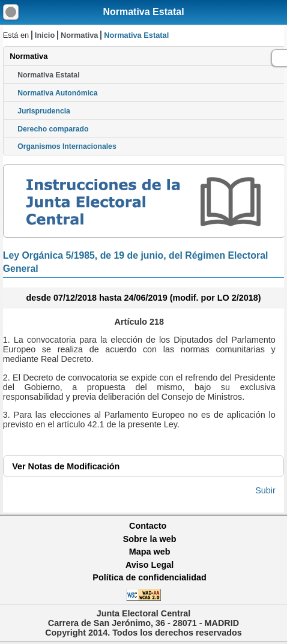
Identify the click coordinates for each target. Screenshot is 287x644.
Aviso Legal (150, 565)
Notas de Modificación (66, 466)
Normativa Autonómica (57, 93)
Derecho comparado (53, 129)
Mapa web (150, 552)
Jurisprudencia (44, 111)
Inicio (45, 35)
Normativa (80, 35)
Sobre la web (150, 539)
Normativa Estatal (143, 12)
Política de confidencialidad (150, 577)
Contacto (148, 526)
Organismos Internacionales (67, 146)
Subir (265, 490)
